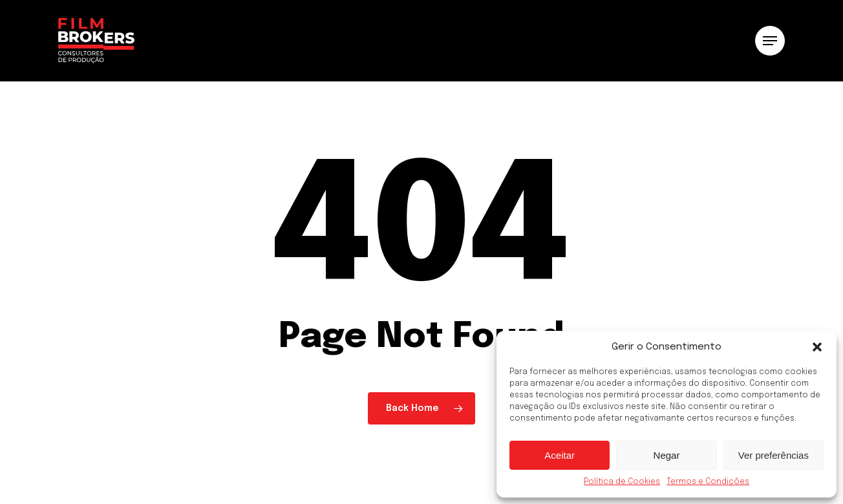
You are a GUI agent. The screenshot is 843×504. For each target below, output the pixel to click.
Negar (667, 455)
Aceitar (560, 455)
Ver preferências (774, 455)
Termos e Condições (708, 482)
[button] (817, 347)
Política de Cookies (622, 482)
